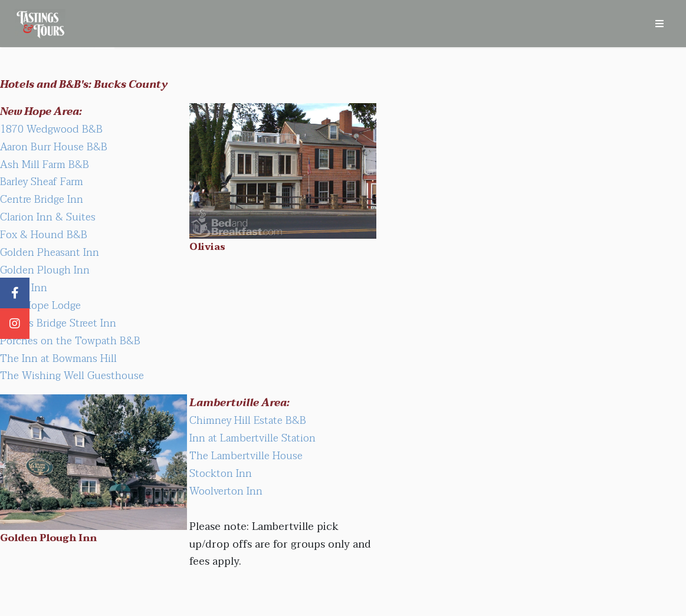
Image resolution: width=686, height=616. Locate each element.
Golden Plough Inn (45, 270)
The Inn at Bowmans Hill (58, 358)
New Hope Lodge (40, 305)
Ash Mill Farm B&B (45, 164)
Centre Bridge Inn (42, 199)
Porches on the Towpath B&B (70, 341)
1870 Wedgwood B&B (51, 129)
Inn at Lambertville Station (252, 438)
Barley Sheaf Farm (42, 182)
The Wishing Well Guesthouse (72, 375)
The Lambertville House (246, 456)
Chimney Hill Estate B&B (248, 420)
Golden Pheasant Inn (50, 252)
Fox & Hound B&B (44, 235)
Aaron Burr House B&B (54, 147)
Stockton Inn (221, 473)
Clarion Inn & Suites (48, 217)
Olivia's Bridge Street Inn (58, 323)
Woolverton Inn (226, 491)
